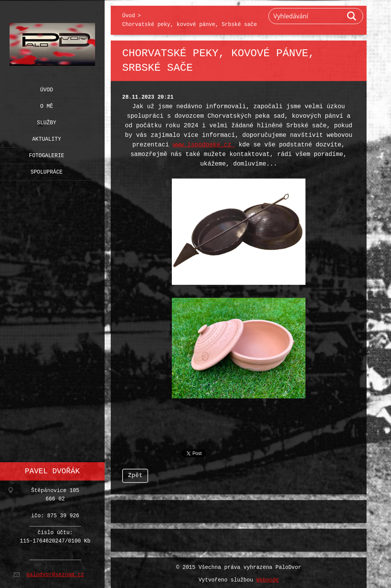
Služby (47, 121)
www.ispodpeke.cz (204, 145)
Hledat (352, 16)
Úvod (47, 88)
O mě (47, 105)
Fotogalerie (47, 154)
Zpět (135, 473)
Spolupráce (47, 170)
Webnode (267, 578)
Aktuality (47, 137)
